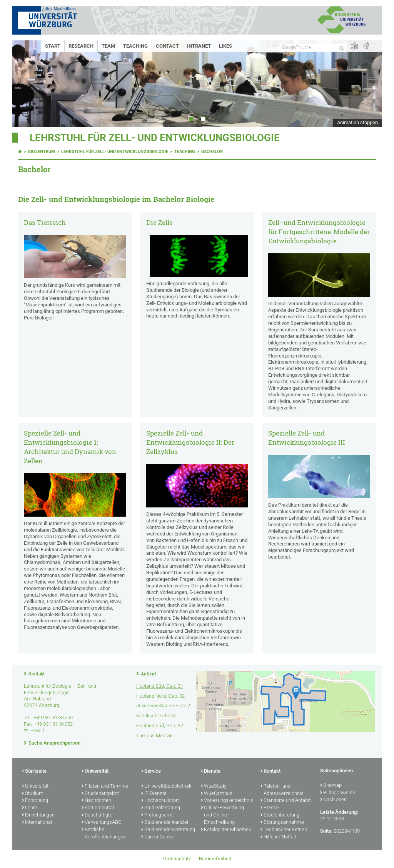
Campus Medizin (154, 736)
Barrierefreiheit (215, 859)
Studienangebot (100, 794)
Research (81, 46)
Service (151, 772)
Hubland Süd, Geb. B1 (160, 686)
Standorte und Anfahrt (286, 801)
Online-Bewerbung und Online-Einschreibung (222, 815)
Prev (26, 84)
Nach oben (333, 800)
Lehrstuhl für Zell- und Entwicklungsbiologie (155, 138)
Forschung (35, 801)
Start (53, 46)
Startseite (34, 772)
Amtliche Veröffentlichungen (104, 834)
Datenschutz (177, 859)
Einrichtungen (38, 815)
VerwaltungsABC (101, 823)
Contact (167, 46)
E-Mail (37, 731)
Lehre (30, 808)
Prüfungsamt (157, 815)
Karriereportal (98, 808)
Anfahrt (149, 674)
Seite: (326, 831)
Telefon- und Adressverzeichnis (282, 790)
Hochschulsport (160, 801)
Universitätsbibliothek (166, 787)
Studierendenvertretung (167, 830)
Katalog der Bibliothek (226, 830)
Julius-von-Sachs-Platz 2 (163, 706)
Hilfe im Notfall (278, 837)
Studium (33, 794)
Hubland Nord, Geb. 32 (160, 696)
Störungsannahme (282, 823)
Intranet (199, 46)
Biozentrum (42, 152)
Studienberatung (161, 808)
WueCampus (217, 794)
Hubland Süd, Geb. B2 (160, 726)
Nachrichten (96, 801)
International (37, 823)
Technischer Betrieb (284, 830)
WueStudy (214, 787)
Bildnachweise (338, 793)
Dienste (211, 772)
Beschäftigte (97, 815)
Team (108, 46)
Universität (35, 787)
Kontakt (37, 674)
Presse (270, 808)
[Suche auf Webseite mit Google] (312, 47)
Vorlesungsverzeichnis (227, 801)
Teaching (135, 46)
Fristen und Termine (105, 787)
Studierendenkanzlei (165, 823)
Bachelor (212, 152)
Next (368, 84)
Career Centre (158, 837)
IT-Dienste (154, 794)
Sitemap (331, 786)
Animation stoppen (357, 122)
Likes (225, 46)
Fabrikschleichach (156, 716)
